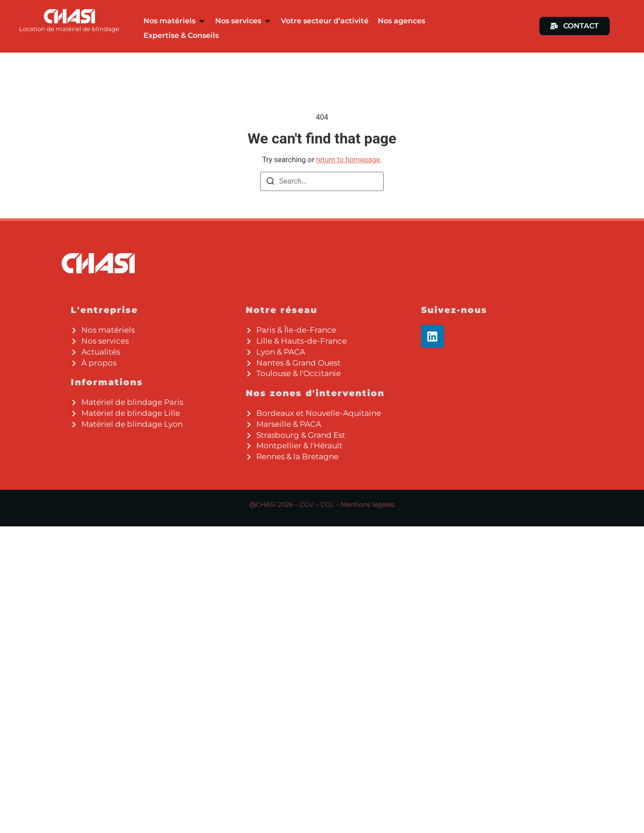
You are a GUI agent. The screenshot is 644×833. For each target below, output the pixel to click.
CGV (307, 504)
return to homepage (348, 160)
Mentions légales (368, 504)
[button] (175, 21)
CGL (327, 504)
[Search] (270, 183)
